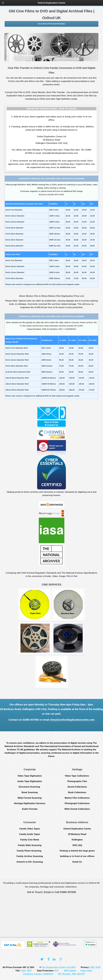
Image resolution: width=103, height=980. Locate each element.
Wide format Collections (77, 809)
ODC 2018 (95, 967)
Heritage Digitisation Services (30, 803)
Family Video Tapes (30, 829)
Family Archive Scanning (30, 856)
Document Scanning (30, 787)
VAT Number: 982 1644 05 (71, 974)
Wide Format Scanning (30, 798)
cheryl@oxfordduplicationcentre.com (72, 720)
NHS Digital (70, 971)
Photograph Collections (77, 803)
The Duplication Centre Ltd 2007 (59, 967)
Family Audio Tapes (30, 834)
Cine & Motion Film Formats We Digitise (52, 24)
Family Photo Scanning (30, 851)
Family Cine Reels (30, 840)
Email (47, 892)
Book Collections (77, 792)
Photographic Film (77, 781)
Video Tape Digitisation (30, 776)
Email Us (77, 862)
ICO (57, 971)
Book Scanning (30, 792)
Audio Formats (30, 809)
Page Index (86, 971)
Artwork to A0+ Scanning (30, 862)
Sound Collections (77, 787)
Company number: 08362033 (38, 974)
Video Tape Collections (77, 776)
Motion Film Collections (77, 798)
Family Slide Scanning (30, 845)
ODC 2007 (27, 971)
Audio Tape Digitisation (30, 781)
